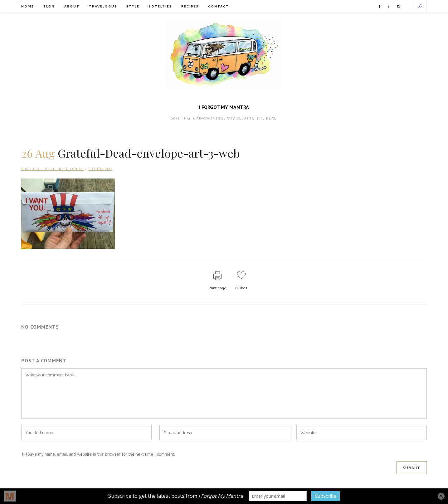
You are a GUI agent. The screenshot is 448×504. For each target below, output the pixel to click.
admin (76, 169)
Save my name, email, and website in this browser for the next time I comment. (101, 454)
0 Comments (101, 169)
